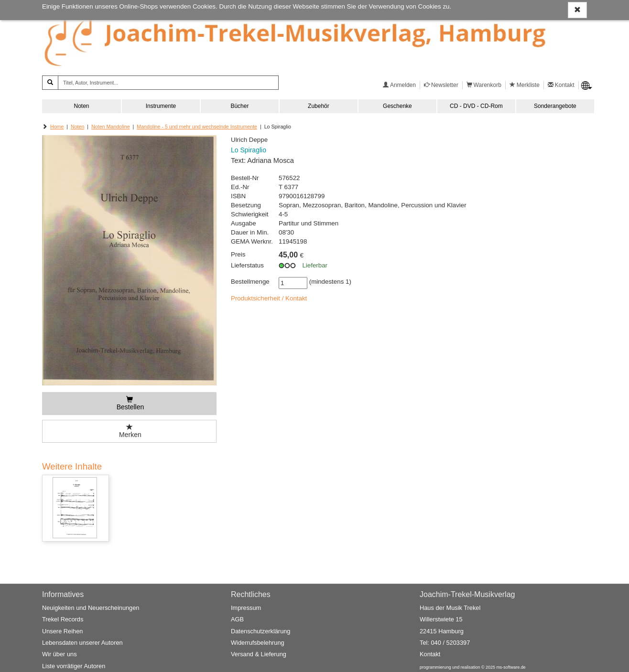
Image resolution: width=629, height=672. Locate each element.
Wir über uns (60, 654)
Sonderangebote (555, 106)
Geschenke (397, 106)
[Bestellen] (129, 404)
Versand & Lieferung (259, 654)
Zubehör (319, 106)
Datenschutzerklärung (260, 631)
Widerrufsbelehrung (258, 643)
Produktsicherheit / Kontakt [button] (269, 298)
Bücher (239, 106)
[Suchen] (50, 83)
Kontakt (430, 654)
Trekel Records (63, 620)
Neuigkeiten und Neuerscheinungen (91, 608)
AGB (237, 620)
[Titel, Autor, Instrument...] (168, 83)
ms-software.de (511, 667)
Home (57, 127)
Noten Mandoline (111, 127)
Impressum (246, 608)
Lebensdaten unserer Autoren (82, 643)
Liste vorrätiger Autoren (74, 666)
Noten (81, 106)
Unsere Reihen (62, 631)
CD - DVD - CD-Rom (476, 106)
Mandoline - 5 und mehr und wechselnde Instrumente (197, 127)
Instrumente (161, 106)
